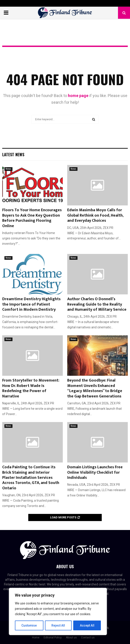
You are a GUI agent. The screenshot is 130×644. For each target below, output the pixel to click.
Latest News (13, 154)
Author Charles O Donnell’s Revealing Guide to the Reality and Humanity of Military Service (97, 304)
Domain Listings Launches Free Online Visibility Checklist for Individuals (95, 472)
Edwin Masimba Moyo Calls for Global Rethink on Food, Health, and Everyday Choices (95, 215)
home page (78, 96)
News (8, 169)
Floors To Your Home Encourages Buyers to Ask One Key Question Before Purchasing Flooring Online (32, 218)
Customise (29, 625)
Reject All (59, 625)
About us (71, 638)
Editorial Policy (53, 638)
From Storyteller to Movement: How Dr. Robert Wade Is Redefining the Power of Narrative (31, 388)
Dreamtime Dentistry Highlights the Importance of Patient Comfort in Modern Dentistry (31, 304)
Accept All (87, 625)
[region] (58, 612)
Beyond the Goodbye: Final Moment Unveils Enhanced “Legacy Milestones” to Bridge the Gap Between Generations (95, 388)
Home (36, 638)
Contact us (88, 638)
